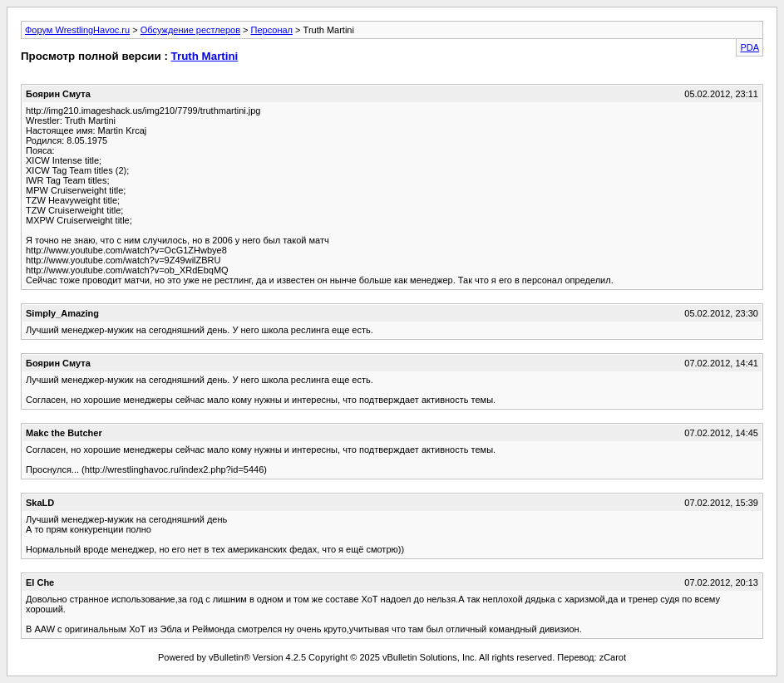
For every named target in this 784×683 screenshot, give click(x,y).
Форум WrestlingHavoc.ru (77, 30)
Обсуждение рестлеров (190, 30)
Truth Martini (205, 56)
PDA (749, 47)
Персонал (272, 30)
